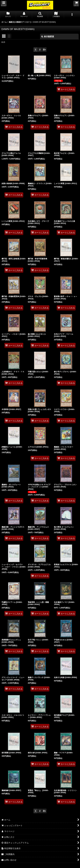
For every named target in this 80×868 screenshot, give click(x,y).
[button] (4, 4)
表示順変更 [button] (48, 37)
